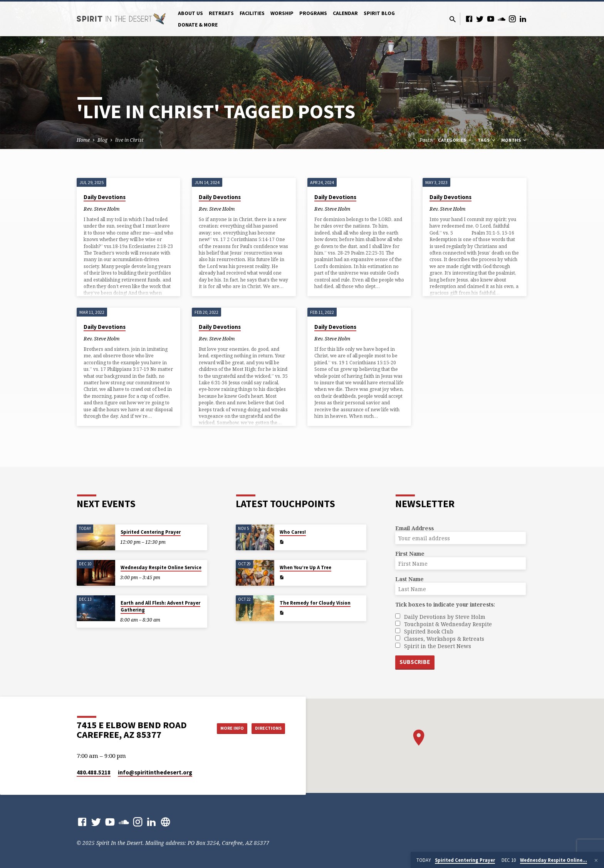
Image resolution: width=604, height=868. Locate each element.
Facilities (252, 13)
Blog (102, 140)
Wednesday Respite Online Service (161, 567)
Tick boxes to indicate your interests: (445, 604)
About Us (190, 13)
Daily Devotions (105, 197)
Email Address (414, 528)
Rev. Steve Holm (102, 209)
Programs (313, 13)
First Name (410, 553)
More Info (222, 728)
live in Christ (129, 140)
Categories (455, 140)
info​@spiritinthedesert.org (155, 772)
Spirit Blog (379, 13)
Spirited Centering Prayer (151, 532)
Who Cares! (293, 532)
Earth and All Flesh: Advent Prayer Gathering (160, 606)
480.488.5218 (94, 772)
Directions (266, 728)
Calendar (345, 13)
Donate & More (198, 25)
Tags (487, 140)
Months (514, 140)
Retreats (221, 13)
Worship (282, 13)
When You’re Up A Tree (305, 567)
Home (83, 140)
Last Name (409, 579)
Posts (426, 140)
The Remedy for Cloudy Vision (315, 602)
